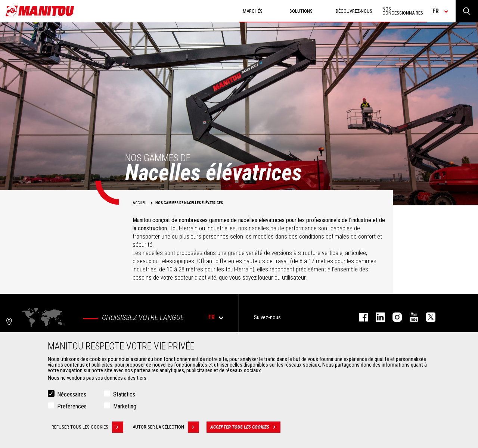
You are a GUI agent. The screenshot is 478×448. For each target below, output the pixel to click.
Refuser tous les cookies (87, 427)
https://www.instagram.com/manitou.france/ (393, 317)
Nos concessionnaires (403, 11)
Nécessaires (72, 394)
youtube (410, 317)
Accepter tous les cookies (245, 427)
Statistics (124, 394)
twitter (427, 317)
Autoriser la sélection (166, 427)
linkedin (377, 317)
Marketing (125, 406)
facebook (360, 317)
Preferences (72, 406)
